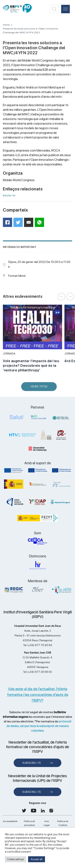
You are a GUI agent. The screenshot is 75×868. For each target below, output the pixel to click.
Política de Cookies (63, 823)
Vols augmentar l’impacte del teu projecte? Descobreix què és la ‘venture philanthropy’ (31, 366)
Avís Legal (47, 823)
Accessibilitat (10, 821)
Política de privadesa (29, 823)
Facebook (9, 224)
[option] (32, 341)
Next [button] (70, 297)
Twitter (19, 224)
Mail (29, 224)
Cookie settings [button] (15, 859)
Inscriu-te (9, 195)
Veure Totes (40, 388)
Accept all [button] (37, 859)
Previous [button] (62, 297)
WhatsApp (41, 224)
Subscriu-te (32, 763)
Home (6, 25)
